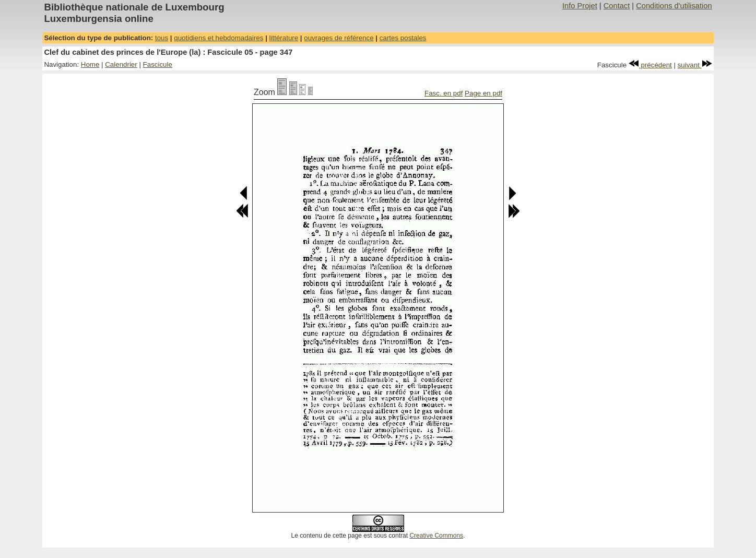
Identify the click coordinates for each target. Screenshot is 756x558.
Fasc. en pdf (444, 93)
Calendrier (121, 64)
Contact (617, 6)
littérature (284, 38)
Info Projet (580, 6)
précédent (650, 65)
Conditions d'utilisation (674, 6)
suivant (695, 65)
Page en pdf (483, 93)
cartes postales (403, 38)
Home (90, 64)
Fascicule (158, 64)
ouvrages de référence (339, 38)
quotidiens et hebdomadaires (218, 38)
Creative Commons (436, 536)
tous (162, 38)
